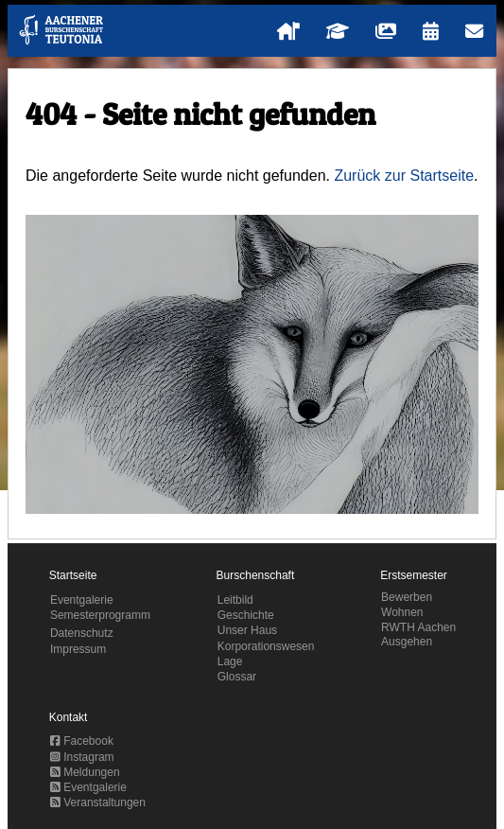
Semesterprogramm (100, 615)
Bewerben (407, 597)
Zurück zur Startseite (404, 176)
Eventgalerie (82, 600)
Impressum (78, 649)
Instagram (82, 757)
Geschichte (246, 615)
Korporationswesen (266, 646)
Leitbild (235, 600)
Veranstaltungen (98, 803)
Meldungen (85, 772)
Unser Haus (247, 630)
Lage (230, 661)
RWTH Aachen (418, 627)
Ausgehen (407, 642)
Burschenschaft (256, 575)
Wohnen (402, 612)
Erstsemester (414, 575)
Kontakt (69, 717)
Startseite (73, 575)
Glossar (237, 677)
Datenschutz (82, 633)
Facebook (82, 741)
